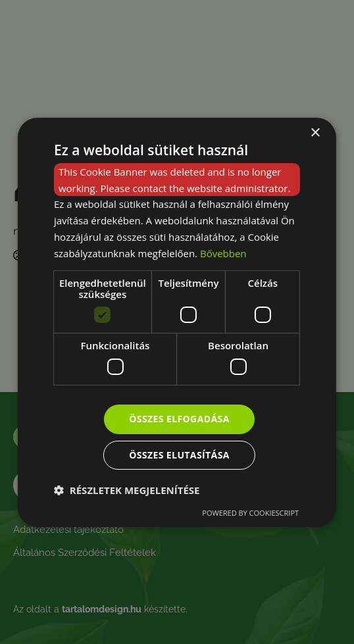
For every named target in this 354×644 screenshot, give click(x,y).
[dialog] (177, 322)
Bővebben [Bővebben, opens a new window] (223, 253)
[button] (127, 490)
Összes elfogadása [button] (179, 419)
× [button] (315, 133)
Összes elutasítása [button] (179, 455)
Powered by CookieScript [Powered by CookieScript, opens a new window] (250, 513)
